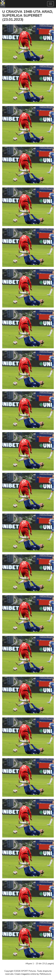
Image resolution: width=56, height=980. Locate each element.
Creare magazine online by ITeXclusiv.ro (33, 974)
